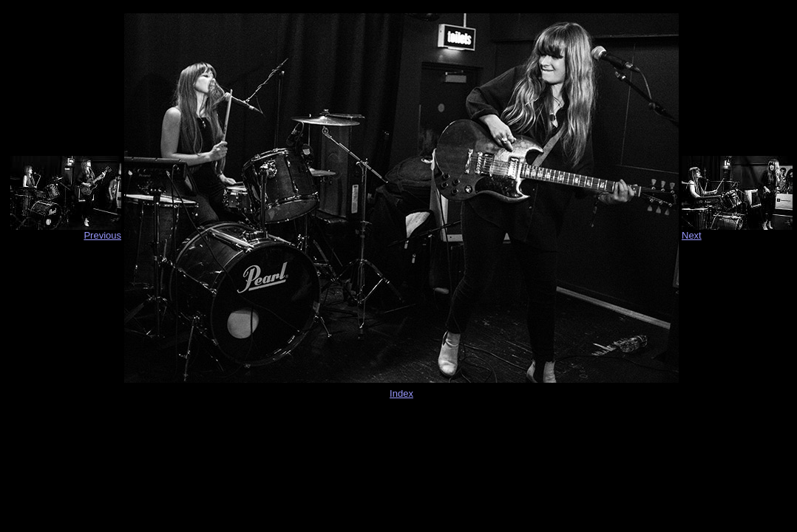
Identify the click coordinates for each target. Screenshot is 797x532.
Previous (102, 235)
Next (692, 235)
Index (401, 393)
